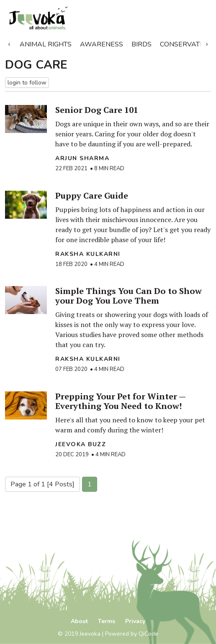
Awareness (102, 44)
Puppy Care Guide (92, 195)
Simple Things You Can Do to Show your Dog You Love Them (129, 296)
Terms (107, 621)
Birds (141, 44)
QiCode (148, 634)
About (79, 621)
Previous (9, 43)
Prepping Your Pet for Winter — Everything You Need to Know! (120, 401)
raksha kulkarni (88, 254)
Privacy (135, 621)
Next (207, 43)
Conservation (186, 44)
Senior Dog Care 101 (97, 110)
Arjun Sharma (82, 158)
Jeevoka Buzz (81, 444)
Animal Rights (46, 44)
